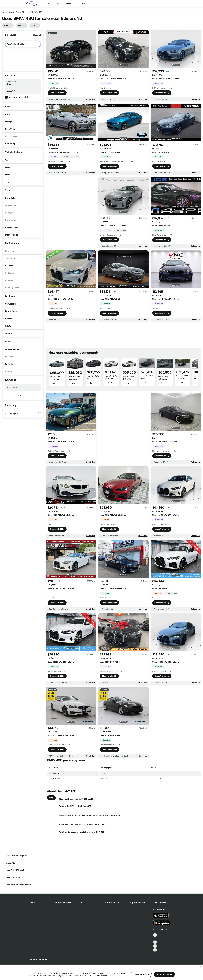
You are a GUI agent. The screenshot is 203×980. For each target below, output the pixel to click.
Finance (82, 4)
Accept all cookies (164, 974)
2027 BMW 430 (55, 773)
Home (5, 12)
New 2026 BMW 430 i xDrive (56, 378)
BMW (34, 12)
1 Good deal (157, 779)
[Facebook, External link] (155, 939)
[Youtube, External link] (155, 942)
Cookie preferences (141, 974)
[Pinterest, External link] (155, 950)
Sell (57, 4)
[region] (102, 972)
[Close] (200, 967)
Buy (48, 4)
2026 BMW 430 (55, 779)
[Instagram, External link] (155, 946)
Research (69, 4)
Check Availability (57, 93)
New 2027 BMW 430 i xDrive (93, 377)
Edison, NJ (26, 12)
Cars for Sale (14, 12)
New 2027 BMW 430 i (147, 377)
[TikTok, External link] (155, 935)
